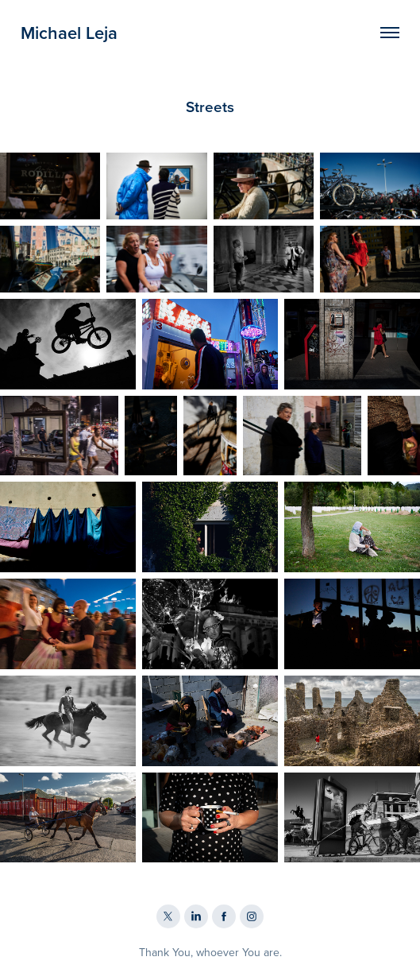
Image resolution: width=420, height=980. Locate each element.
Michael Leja (69, 33)
